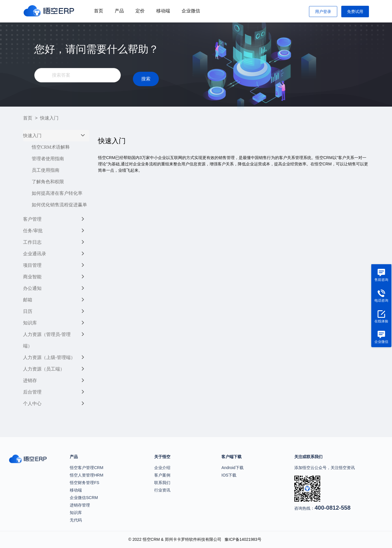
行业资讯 (162, 490)
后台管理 (32, 392)
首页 (99, 11)
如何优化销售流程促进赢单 (59, 205)
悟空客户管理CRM (86, 468)
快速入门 (32, 136)
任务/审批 (33, 231)
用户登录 (323, 12)
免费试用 (355, 12)
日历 (28, 311)
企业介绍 (162, 468)
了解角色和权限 (48, 182)
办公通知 (32, 288)
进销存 (30, 380)
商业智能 (32, 277)
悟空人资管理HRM (86, 475)
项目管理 (32, 265)
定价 (140, 11)
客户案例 (162, 475)
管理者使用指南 (48, 159)
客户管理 (32, 219)
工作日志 (32, 242)
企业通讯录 (35, 254)
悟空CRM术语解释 (51, 147)
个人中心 (32, 404)
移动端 (163, 11)
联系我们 (162, 483)
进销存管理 (80, 505)
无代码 (76, 520)
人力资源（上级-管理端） (49, 357)
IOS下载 (229, 475)
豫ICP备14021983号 (243, 539)
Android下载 (232, 468)
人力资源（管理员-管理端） (47, 340)
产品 (119, 11)
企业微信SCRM (84, 498)
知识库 (30, 323)
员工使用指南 (46, 170)
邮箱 (28, 300)
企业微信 (191, 11)
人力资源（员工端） (44, 369)
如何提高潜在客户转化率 (57, 193)
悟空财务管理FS (84, 483)
